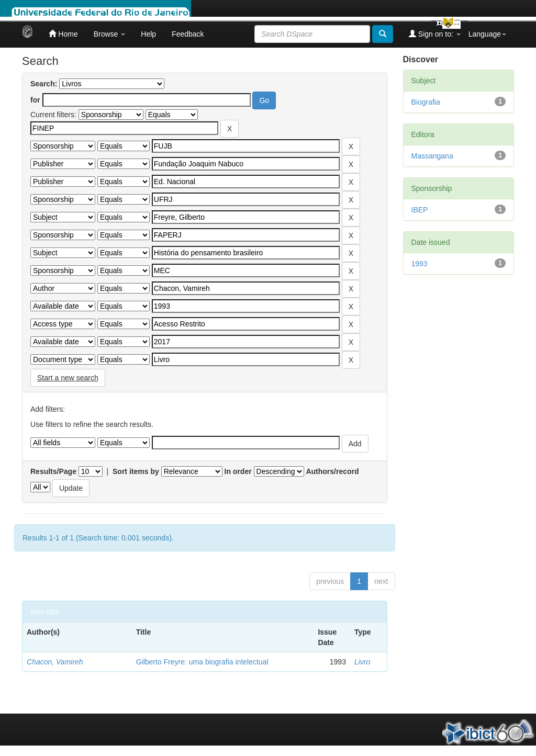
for (35, 100)
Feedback (188, 34)
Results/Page (53, 471)
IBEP (420, 210)
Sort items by (136, 471)
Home (63, 34)
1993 (420, 264)
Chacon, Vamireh (55, 662)
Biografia (426, 102)
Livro (362, 662)
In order (238, 471)
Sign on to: (435, 34)
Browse (110, 34)
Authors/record (332, 471)
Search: (44, 84)
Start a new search (68, 378)
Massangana (432, 156)
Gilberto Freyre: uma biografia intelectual (202, 662)
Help (148, 34)
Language (487, 34)
